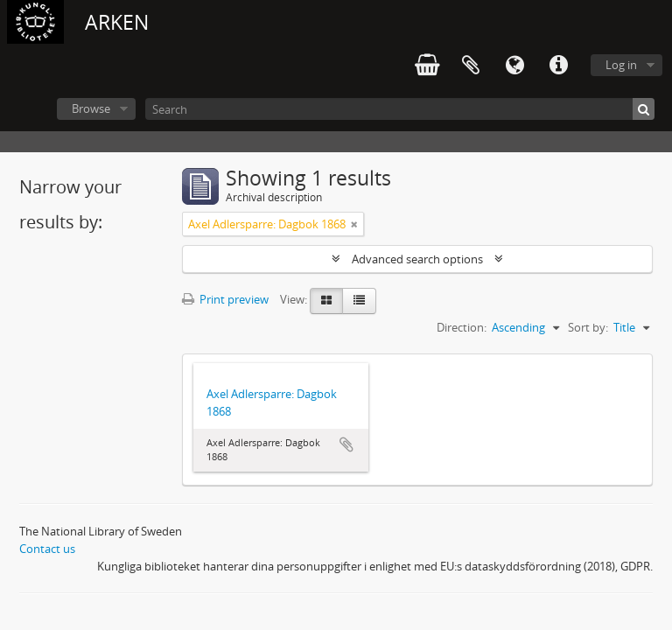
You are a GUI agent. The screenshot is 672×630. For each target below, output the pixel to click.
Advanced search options (417, 259)
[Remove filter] (354, 224)
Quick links (558, 66)
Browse (91, 108)
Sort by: (588, 327)
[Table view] (359, 301)
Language (514, 66)
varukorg (427, 66)
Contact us (47, 549)
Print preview (225, 299)
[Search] (400, 109)
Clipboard (471, 66)
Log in (621, 65)
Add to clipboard (346, 444)
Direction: (462, 327)
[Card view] (326, 301)
